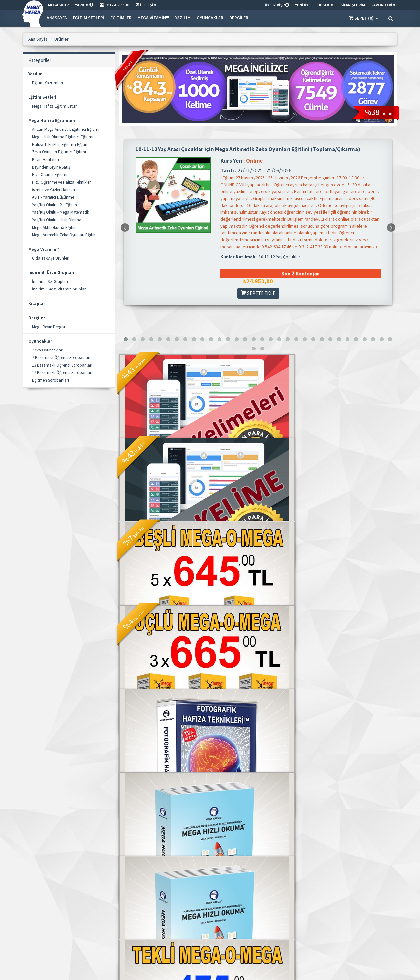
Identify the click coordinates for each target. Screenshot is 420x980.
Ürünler (126, 900)
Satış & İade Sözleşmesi (204, 918)
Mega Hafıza (194, 892)
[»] (238, 827)
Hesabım (255, 900)
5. (171, 827)
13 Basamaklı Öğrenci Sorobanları (62, 365)
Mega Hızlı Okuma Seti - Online (162, 755)
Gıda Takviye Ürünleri (51, 258)
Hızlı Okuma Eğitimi (50, 175)
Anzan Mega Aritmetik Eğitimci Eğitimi (66, 129)
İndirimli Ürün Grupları (51, 273)
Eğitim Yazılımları (48, 83)
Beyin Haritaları (46, 160)
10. (197, 827)
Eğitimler (121, 18)
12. (224, 827)
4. (159, 827)
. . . (183, 827)
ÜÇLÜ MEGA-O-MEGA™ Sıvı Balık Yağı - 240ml (162, 602)
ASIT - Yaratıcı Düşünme (53, 197)
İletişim (189, 900)
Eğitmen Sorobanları (51, 380)
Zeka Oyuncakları (48, 350)
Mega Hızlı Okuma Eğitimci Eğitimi (63, 137)
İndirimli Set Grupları (50, 281)
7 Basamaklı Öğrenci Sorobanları (61, 358)
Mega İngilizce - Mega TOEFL (162, 447)
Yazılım (183, 18)
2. (136, 827)
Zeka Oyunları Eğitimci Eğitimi (59, 152)
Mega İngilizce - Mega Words (258, 447)
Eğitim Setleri (89, 18)
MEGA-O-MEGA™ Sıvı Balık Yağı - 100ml (258, 755)
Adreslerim (256, 909)
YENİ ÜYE (303, 5)
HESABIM (325, 5)
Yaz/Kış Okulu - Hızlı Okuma (57, 220)
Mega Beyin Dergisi (49, 327)
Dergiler (239, 18)
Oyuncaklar (210, 18)
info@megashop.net (54, 909)
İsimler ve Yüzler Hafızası (54, 190)
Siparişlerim (257, 926)
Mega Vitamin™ (153, 18)
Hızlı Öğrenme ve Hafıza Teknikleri (62, 182)
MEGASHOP (58, 5)
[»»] (251, 827)
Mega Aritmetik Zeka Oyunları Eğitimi (65, 235)
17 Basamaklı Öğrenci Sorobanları (62, 373)
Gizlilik (189, 909)
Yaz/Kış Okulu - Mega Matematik (61, 212)
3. (148, 827)
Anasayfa (57, 18)
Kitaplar (37, 303)
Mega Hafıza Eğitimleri (52, 120)
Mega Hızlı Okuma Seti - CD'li (354, 602)
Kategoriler (129, 909)
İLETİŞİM (146, 5)
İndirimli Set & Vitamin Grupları (59, 289)
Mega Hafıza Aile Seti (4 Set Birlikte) (354, 755)
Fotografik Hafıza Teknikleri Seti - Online (258, 602)
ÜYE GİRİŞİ (277, 5)
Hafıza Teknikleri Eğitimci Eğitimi (61, 144)
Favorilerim (257, 918)
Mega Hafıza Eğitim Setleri (55, 106)
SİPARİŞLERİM (353, 5)
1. (125, 827)
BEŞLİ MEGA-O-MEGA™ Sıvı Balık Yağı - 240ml (354, 450)
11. (210, 827)
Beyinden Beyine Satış (51, 167)
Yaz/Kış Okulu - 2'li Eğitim (55, 205)
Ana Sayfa (128, 892)
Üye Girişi (255, 892)
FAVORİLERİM (383, 5)
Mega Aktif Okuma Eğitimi (55, 227)
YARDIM (84, 5)
